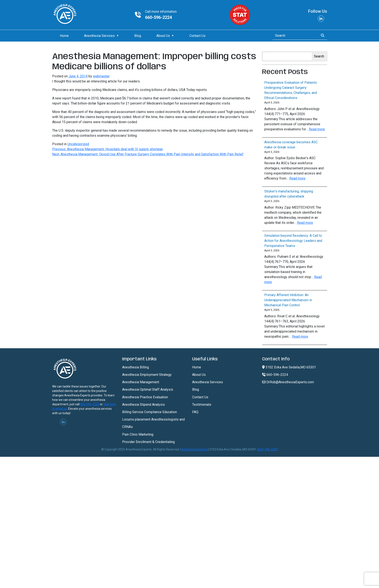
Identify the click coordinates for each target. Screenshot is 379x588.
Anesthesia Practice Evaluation (145, 397)
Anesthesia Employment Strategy (147, 375)
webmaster (101, 76)
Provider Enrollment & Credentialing (148, 442)
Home (64, 36)
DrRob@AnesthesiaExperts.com (288, 382)
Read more (317, 129)
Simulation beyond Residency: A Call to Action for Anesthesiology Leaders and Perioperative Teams (293, 241)
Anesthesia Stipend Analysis (143, 405)
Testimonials (202, 405)
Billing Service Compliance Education (150, 412)
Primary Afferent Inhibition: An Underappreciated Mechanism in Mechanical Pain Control (288, 300)
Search (319, 56)
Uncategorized (78, 144)
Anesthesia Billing (136, 367)
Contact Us (197, 36)
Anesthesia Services (99, 36)
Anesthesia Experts (194, 449)
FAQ (195, 412)
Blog (138, 36)
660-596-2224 (158, 17)
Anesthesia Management (141, 382)
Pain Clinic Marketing (138, 434)
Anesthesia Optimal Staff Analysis (148, 389)
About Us (163, 36)
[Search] (294, 36)
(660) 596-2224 (267, 449)
